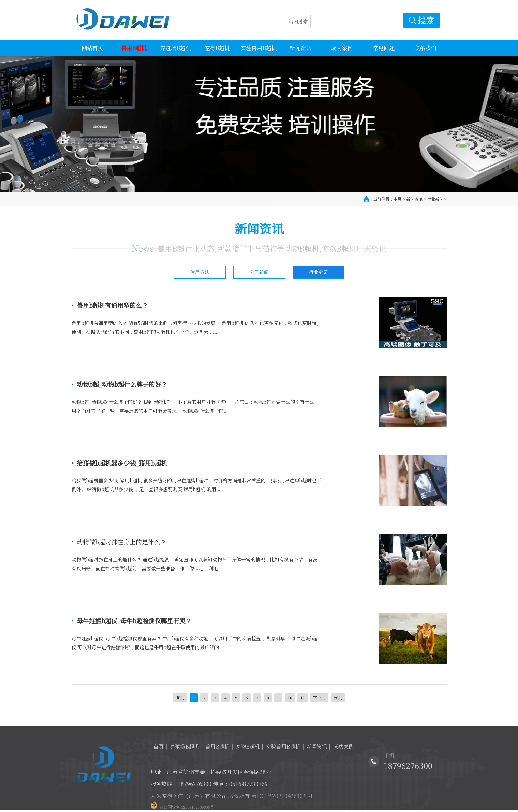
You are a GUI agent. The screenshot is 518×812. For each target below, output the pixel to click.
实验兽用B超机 (283, 746)
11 (302, 697)
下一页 (319, 697)
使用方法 (200, 272)
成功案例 (343, 746)
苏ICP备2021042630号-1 (282, 796)
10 (290, 697)
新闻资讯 (414, 199)
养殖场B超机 (184, 746)
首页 (180, 697)
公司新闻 (259, 272)
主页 (398, 199)
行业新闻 (435, 199)
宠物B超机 (248, 746)
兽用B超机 (217, 746)
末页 (338, 697)
